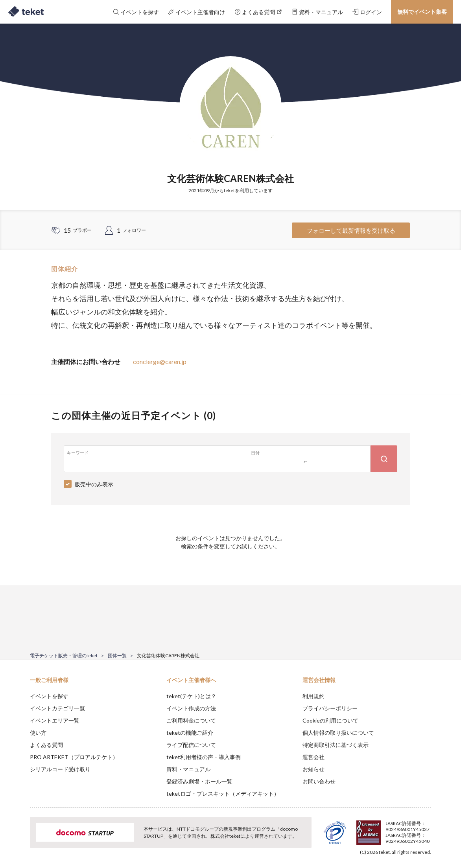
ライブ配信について (191, 745)
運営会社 (313, 757)
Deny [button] (386, 829)
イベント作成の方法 (191, 708)
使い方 (38, 733)
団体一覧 (117, 656)
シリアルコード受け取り (60, 769)
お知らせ (313, 769)
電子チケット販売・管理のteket (64, 656)
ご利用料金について (191, 720)
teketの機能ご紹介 (190, 733)
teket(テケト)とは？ (191, 696)
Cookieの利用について (330, 720)
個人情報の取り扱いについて (338, 733)
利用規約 (313, 696)
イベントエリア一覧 (55, 720)
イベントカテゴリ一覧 (57, 708)
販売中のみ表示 (94, 484)
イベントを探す (49, 696)
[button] (18, 839)
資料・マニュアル (188, 769)
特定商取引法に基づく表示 (336, 745)
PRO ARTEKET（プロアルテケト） (74, 757)
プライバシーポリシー (330, 708)
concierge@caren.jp (160, 361)
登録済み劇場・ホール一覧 (199, 781)
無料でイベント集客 (422, 12)
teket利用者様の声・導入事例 (204, 757)
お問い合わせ (319, 781)
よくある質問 (46, 745)
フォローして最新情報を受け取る (351, 230)
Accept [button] (427, 829)
